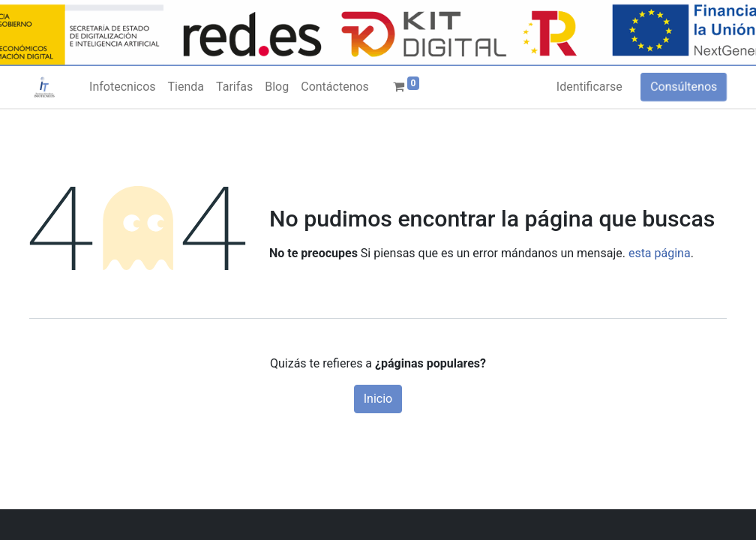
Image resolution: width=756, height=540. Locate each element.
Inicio (378, 399)
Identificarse (589, 87)
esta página (660, 253)
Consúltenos (684, 87)
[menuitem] (122, 87)
